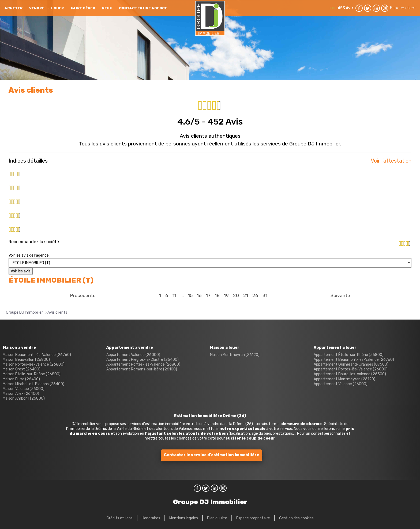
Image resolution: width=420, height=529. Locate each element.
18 (217, 295)
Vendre (37, 8)
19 (226, 295)
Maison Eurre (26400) (21, 379)
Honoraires (151, 518)
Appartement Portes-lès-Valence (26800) (143, 364)
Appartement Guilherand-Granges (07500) (351, 364)
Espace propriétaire (253, 518)
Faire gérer (83, 8)
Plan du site (217, 518)
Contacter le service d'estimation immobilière (211, 455)
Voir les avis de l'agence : (29, 255)
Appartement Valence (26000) (133, 355)
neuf (107, 8)
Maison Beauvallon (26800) (26, 360)
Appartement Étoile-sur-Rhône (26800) (349, 355)
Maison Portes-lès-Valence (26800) (34, 364)
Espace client (403, 8)
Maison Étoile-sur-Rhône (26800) (32, 374)
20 (236, 295)
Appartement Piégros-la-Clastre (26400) (142, 360)
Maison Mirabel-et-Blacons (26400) (33, 384)
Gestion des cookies (296, 518)
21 (246, 295)
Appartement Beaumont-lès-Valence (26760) (354, 360)
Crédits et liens (120, 518)
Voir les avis (21, 271)
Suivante (340, 295)
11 (174, 295)
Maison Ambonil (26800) (24, 398)
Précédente (83, 295)
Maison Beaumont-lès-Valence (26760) (37, 355)
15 (190, 295)
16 (199, 295)
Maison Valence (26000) (24, 389)
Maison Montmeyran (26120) (235, 355)
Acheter (14, 8)
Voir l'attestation (391, 161)
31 (265, 295)
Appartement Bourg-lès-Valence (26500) (350, 374)
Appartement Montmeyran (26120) (344, 379)
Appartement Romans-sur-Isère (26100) (142, 369)
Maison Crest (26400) (22, 369)
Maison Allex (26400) (21, 394)
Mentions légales (184, 518)
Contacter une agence (143, 8)
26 (255, 295)
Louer (57, 8)
